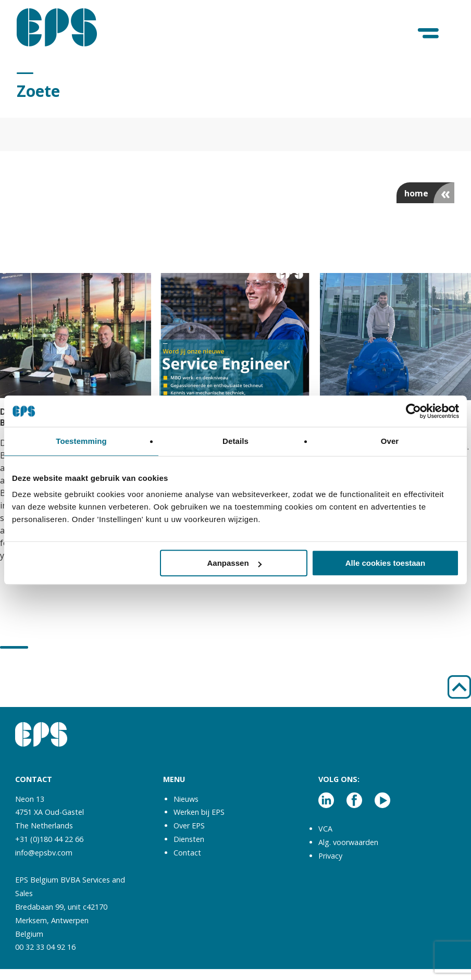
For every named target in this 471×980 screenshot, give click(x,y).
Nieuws (186, 799)
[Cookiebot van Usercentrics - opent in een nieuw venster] (413, 411)
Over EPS (189, 826)
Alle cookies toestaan (385, 563)
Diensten (189, 839)
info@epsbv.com (44, 853)
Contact (187, 853)
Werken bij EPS (199, 812)
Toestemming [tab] (81, 441)
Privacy (330, 856)
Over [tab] (390, 441)
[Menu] (429, 34)
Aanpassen (234, 563)
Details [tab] (235, 441)
